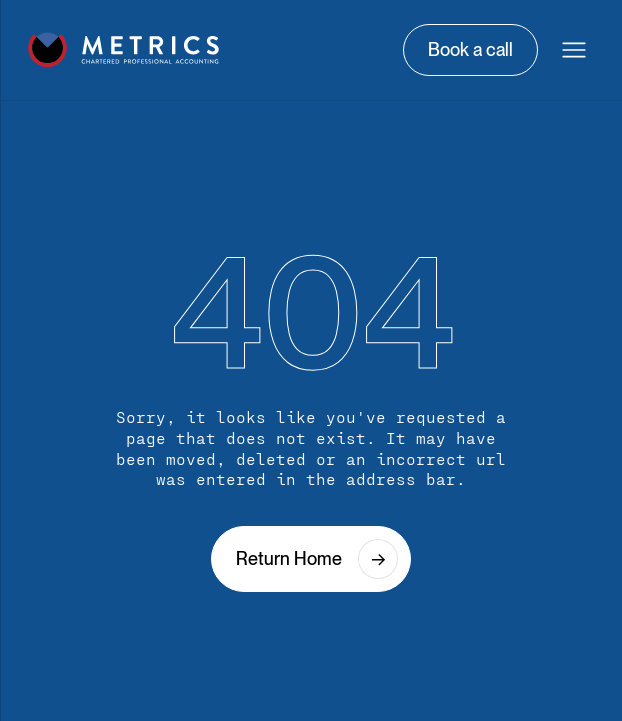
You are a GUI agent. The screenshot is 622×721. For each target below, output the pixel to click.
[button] (574, 50)
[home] (124, 49)
